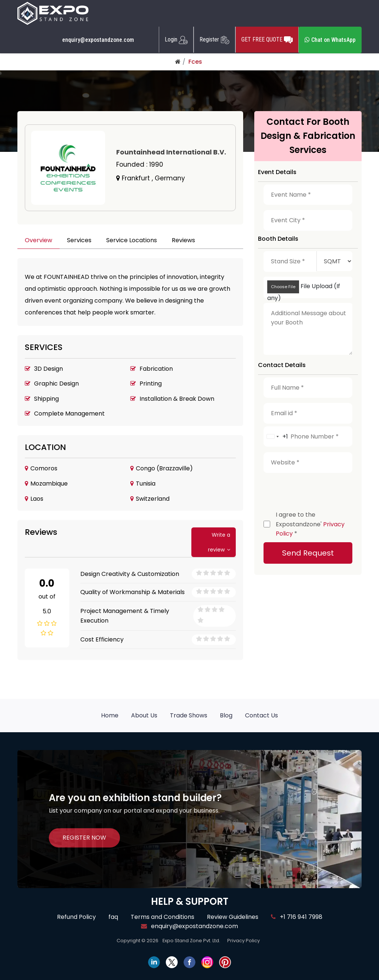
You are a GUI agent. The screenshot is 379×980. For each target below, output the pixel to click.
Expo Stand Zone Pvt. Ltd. (191, 941)
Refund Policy (76, 917)
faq (113, 917)
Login (176, 40)
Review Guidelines (233, 917)
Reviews (183, 240)
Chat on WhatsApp (330, 40)
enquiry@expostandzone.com (98, 40)
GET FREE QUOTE (267, 40)
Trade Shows (189, 715)
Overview (38, 240)
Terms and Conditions (162, 917)
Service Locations (132, 240)
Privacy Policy (244, 941)
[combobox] (276, 437)
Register (214, 40)
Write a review (219, 542)
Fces (195, 62)
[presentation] (320, 490)
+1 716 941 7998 (297, 917)
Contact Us (261, 715)
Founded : (140, 164)
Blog (226, 715)
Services (79, 240)
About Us (144, 715)
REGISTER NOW (84, 838)
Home (110, 715)
